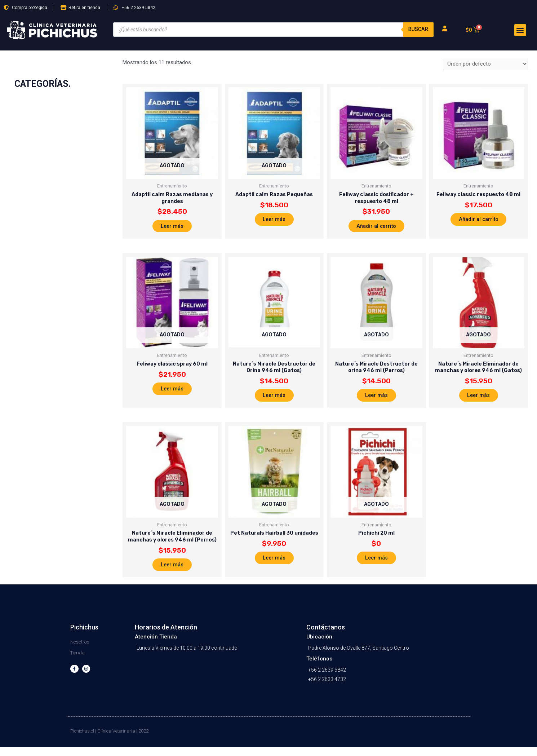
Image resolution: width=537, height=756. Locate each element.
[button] (520, 30)
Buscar (418, 30)
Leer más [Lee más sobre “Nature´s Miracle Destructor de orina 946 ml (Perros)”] (376, 401)
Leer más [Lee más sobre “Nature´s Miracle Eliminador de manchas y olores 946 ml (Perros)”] (172, 572)
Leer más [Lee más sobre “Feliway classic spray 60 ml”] (172, 393)
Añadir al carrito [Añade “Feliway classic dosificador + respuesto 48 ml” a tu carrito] (376, 229)
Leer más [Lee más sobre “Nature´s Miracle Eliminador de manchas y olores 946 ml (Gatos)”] (479, 401)
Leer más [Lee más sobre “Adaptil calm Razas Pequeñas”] (274, 221)
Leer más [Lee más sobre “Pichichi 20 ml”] (376, 565)
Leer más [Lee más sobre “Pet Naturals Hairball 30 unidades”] (274, 565)
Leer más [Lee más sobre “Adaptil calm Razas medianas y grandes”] (172, 229)
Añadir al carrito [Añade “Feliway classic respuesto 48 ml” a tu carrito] (479, 221)
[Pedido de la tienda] (485, 64)
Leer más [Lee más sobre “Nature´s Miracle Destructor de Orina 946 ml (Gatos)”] (274, 401)
